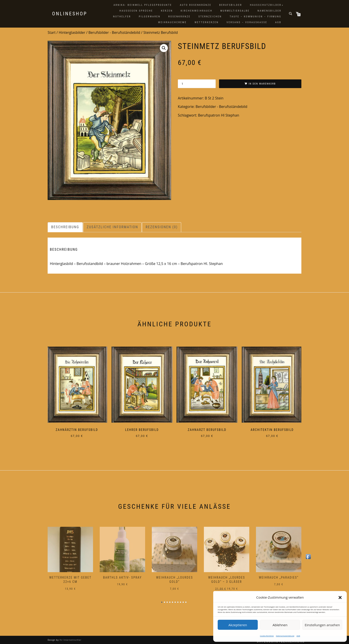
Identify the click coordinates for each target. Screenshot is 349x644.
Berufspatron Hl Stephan (219, 115)
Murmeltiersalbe (235, 11)
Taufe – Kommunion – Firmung (256, 17)
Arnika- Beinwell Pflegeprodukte (143, 5)
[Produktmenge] (197, 84)
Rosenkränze (179, 17)
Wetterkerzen (207, 22)
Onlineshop (70, 14)
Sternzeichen (210, 17)
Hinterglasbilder (72, 32)
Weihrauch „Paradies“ (279, 574)
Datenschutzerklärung (285, 636)
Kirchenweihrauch (197, 11)
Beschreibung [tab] (65, 227)
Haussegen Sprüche (136, 11)
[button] (340, 598)
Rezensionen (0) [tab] (162, 227)
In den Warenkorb (262, 84)
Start (52, 32)
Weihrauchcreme (172, 22)
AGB (298, 636)
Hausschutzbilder (266, 5)
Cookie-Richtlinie (267, 636)
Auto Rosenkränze (196, 5)
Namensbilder (269, 11)
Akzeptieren (238, 625)
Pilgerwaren (150, 17)
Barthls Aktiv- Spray (122, 574)
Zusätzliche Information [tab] (113, 227)
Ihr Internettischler (70, 637)
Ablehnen (280, 625)
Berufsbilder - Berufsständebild (114, 32)
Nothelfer (122, 17)
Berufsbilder (231, 5)
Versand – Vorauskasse (247, 22)
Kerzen (167, 11)
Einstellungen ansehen (322, 625)
